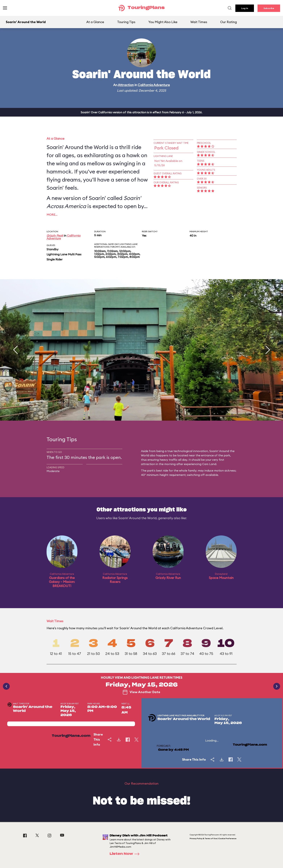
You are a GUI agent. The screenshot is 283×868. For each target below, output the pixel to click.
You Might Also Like (163, 22)
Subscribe (269, 8)
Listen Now (126, 854)
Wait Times (199, 22)
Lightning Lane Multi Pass (64, 254)
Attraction (126, 85)
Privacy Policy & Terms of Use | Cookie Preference (213, 838)
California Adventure (154, 85)
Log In (245, 8)
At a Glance (95, 22)
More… (52, 215)
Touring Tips (126, 22)
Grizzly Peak (55, 235)
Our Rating (228, 22)
